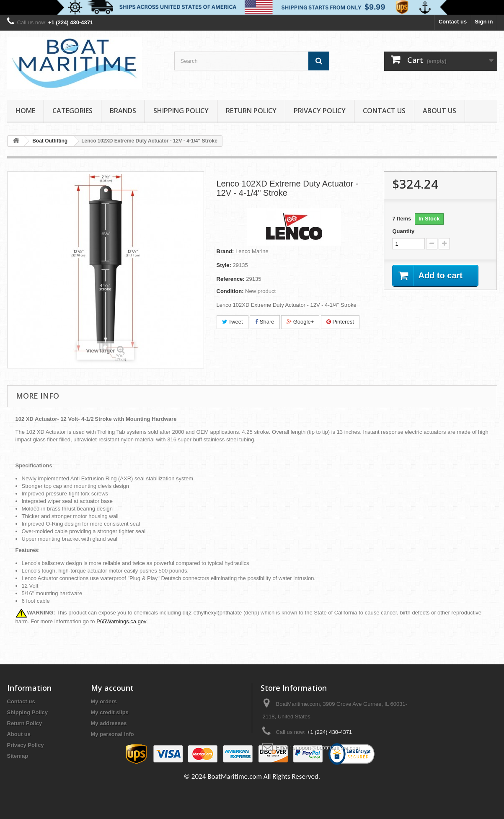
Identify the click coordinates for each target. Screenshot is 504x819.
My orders (104, 701)
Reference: (231, 279)
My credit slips (110, 712)
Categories (72, 111)
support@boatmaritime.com (326, 748)
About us (439, 111)
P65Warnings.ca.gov (121, 621)
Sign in (484, 22)
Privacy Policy (320, 111)
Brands (123, 111)
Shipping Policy (181, 111)
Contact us (453, 22)
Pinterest (340, 322)
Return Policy (251, 111)
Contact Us (384, 111)
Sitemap (18, 756)
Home (25, 111)
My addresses (109, 723)
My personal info (112, 734)
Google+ (300, 322)
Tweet (233, 322)
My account (112, 688)
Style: (224, 265)
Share (265, 322)
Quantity (403, 231)
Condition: (230, 291)
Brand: (225, 251)
